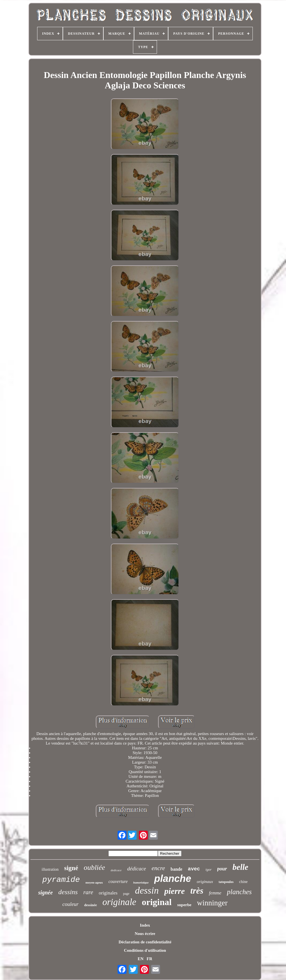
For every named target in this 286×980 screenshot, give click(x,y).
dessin (147, 890)
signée (46, 892)
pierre (174, 891)
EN (141, 959)
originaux (205, 882)
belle (240, 867)
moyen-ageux (94, 882)
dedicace (116, 870)
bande (177, 869)
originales (108, 893)
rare (88, 892)
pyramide (61, 880)
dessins (68, 892)
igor (209, 869)
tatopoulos (226, 882)
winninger (212, 903)
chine (243, 882)
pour (222, 869)
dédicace (137, 869)
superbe (184, 905)
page (126, 894)
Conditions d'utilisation (145, 950)
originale (119, 902)
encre (158, 868)
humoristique (141, 883)
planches (239, 892)
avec (194, 869)
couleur (70, 904)
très (197, 891)
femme (215, 893)
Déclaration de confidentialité (145, 942)
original (157, 902)
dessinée (90, 905)
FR (149, 959)
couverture (118, 881)
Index (145, 925)
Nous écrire (145, 934)
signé (71, 868)
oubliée (95, 867)
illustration (50, 869)
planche (173, 878)
